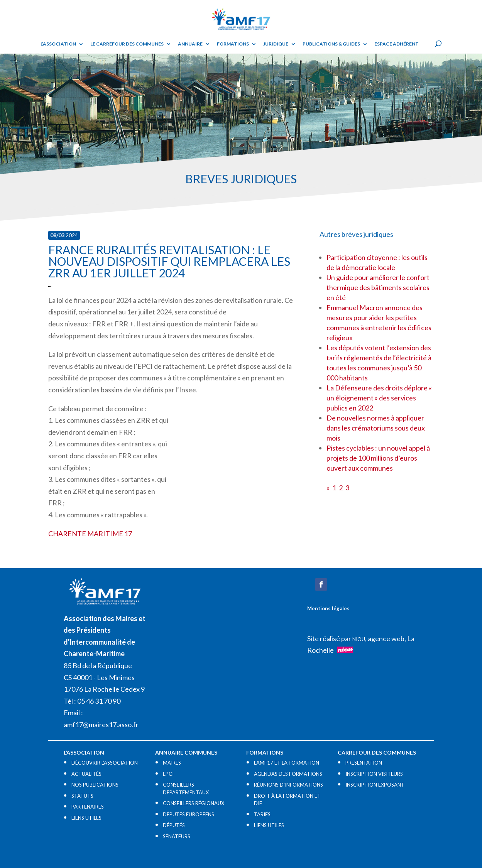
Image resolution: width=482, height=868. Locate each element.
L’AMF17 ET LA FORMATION (287, 763)
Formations (233, 44)
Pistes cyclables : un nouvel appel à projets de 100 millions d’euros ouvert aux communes (378, 458)
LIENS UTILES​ (86, 818)
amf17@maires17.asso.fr (101, 724)
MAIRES (172, 763)
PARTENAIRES (88, 807)
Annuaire (190, 44)
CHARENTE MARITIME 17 (90, 534)
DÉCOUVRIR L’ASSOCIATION (105, 763)
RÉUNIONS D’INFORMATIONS (288, 785)
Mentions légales (328, 608)
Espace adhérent (397, 44)
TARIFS (262, 814)
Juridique (276, 44)
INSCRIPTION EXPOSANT (375, 785)
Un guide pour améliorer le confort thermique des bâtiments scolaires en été (378, 287)
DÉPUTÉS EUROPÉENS (189, 814)
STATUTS (82, 796)
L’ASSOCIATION (58, 44)
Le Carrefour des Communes (127, 44)
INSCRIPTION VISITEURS (374, 774)
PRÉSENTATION (364, 763)
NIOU (359, 639)
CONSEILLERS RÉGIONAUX (194, 803)
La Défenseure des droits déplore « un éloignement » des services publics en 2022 (379, 398)
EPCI (168, 774)
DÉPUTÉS (174, 825)
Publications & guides (331, 44)
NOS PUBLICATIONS (95, 785)
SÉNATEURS (177, 836)
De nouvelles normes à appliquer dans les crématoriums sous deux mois (376, 428)
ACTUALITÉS (86, 774)
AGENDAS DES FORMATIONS (288, 774)
